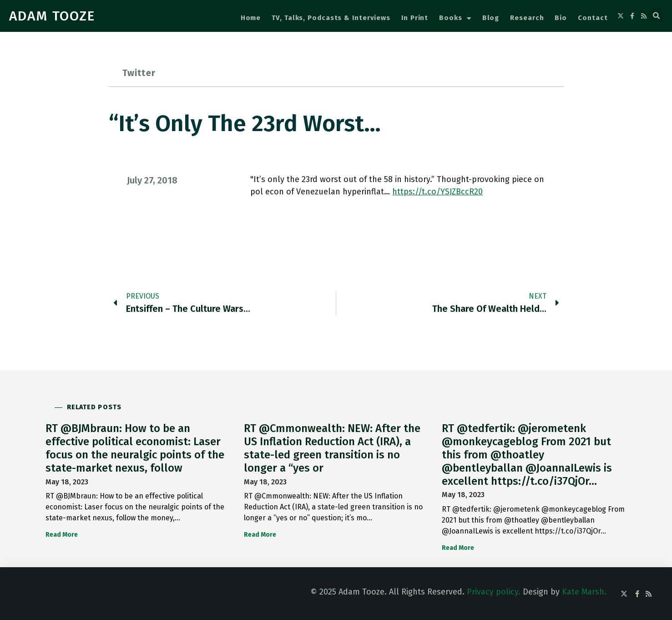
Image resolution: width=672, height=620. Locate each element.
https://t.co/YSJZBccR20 (437, 192)
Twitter (139, 73)
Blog (491, 18)
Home (251, 18)
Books (455, 18)
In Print (415, 18)
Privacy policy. (494, 592)
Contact (593, 18)
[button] (657, 16)
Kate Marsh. (584, 592)
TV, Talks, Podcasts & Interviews (331, 18)
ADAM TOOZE (52, 16)
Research (527, 18)
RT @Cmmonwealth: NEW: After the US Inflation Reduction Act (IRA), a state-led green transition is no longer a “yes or (332, 448)
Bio (561, 18)
